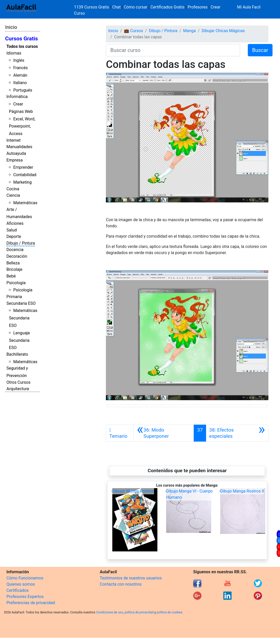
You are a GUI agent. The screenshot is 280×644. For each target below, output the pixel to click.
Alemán (20, 75)
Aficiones (15, 223)
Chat (116, 7)
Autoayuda (16, 153)
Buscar (260, 50)
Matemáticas (25, 203)
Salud (12, 230)
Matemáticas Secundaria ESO (23, 318)
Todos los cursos (22, 46)
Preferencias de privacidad (31, 603)
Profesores (198, 7)
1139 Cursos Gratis (92, 7)
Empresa (15, 160)
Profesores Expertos (25, 597)
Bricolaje (14, 269)
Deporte (14, 236)
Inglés (19, 60)
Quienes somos (21, 584)
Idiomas (14, 53)
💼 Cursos (133, 31)
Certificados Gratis (167, 7)
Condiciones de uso (110, 612)
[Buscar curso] (173, 50)
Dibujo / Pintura (21, 243)
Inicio (11, 27)
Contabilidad (25, 175)
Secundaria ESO (21, 303)
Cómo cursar (135, 7)
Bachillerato (17, 354)
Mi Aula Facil (249, 7)
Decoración (17, 256)
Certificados (18, 590)
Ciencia (13, 195)
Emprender (23, 167)
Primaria (14, 297)
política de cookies (169, 612)
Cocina (13, 189)
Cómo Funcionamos (25, 578)
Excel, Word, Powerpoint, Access (22, 126)
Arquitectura (18, 389)
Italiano (20, 83)
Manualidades (19, 147)
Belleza (13, 263)
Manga (189, 31)
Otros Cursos (18, 382)
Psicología (16, 283)
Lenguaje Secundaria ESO (19, 340)
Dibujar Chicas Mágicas (223, 31)
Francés (20, 68)
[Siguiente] (237, 433)
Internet (14, 140)
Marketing (22, 182)
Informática (17, 97)
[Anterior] (164, 433)
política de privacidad (139, 612)
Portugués (23, 90)
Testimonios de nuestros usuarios (131, 578)
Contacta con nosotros (121, 584)
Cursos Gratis (22, 39)
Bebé (11, 276)
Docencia (15, 250)
